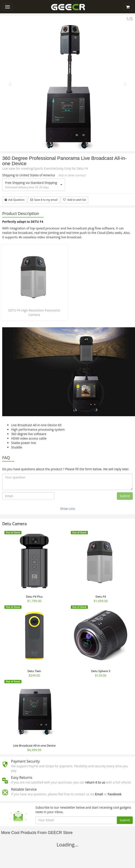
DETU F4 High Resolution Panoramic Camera (34, 312)
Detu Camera (14, 524)
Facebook (114, 794)
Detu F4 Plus (34, 597)
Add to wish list (74, 200)
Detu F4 (101, 597)
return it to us (95, 782)
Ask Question (15, 200)
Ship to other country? (72, 175)
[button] (10, 83)
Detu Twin (34, 671)
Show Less (67, 509)
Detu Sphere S (101, 671)
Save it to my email (44, 200)
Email (99, 794)
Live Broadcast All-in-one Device (34, 745)
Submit (125, 496)
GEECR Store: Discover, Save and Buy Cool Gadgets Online (68, 7)
